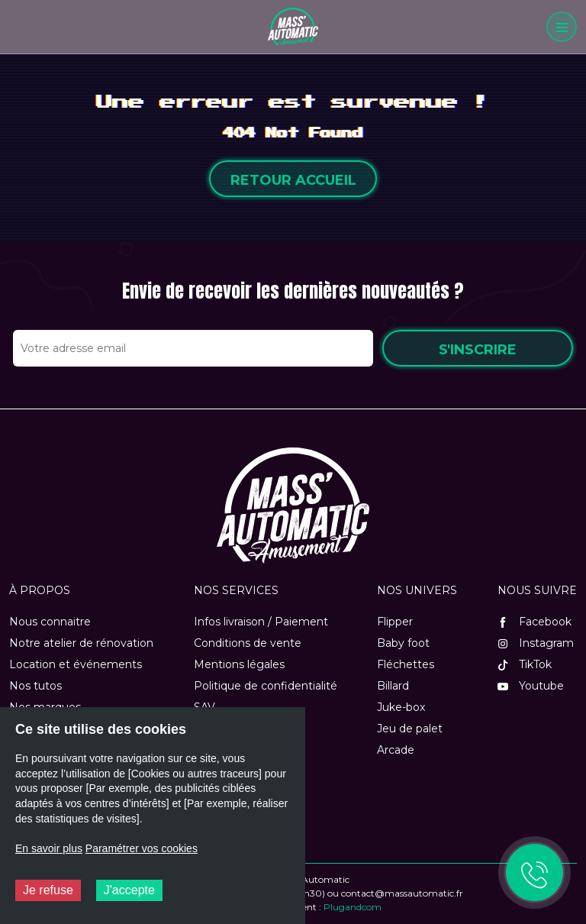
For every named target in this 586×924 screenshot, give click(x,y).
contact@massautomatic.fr (402, 893)
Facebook (534, 622)
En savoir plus (49, 848)
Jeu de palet (410, 729)
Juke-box (401, 707)
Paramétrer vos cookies (142, 848)
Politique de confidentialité (266, 686)
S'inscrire (478, 350)
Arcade (396, 750)
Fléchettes (406, 664)
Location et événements (76, 664)
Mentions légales (239, 664)
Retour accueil (293, 180)
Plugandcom (353, 907)
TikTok (525, 664)
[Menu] (562, 27)
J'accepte (129, 890)
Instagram (536, 643)
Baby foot (403, 643)
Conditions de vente (248, 643)
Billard (393, 686)
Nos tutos (35, 686)
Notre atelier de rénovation (81, 643)
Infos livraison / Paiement (261, 622)
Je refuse (48, 890)
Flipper (395, 622)
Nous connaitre (50, 622)
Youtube (531, 686)
